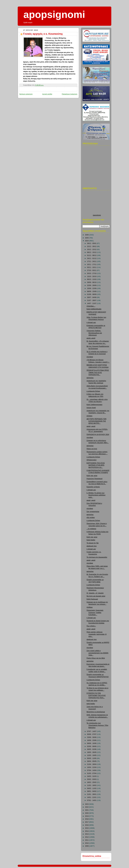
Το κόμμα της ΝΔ (93, 543)
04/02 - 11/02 (92, 788)
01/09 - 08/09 (92, 294)
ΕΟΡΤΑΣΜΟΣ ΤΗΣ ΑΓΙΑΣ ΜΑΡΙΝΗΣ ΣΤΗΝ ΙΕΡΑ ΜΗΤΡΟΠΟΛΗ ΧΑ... (96, 465)
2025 (87, 238)
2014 (87, 831)
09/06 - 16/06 (92, 743)
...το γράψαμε (91, 529)
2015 (87, 828)
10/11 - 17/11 (92, 264)
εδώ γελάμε (91, 517)
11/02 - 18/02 (92, 785)
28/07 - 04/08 (92, 297)
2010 (87, 843)
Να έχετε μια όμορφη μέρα (96, 596)
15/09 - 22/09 (92, 288)
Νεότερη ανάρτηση (26, 94)
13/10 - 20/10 (92, 276)
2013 (87, 834)
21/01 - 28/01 (92, 794)
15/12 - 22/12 (92, 249)
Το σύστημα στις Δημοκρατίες (97, 557)
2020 (87, 813)
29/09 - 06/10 (92, 282)
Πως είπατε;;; (91, 626)
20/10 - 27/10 (92, 273)
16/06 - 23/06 (92, 740)
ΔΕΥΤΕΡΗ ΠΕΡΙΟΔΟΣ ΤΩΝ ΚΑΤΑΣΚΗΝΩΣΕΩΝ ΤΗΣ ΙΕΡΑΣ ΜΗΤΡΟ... (96, 421)
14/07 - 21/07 (92, 303)
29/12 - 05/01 (92, 243)
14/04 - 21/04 (92, 767)
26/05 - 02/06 (92, 749)
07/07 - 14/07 (92, 731)
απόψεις (90, 416)
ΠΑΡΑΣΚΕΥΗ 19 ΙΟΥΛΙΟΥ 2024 (98, 435)
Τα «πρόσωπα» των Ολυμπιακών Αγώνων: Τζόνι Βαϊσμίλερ (97, 725)
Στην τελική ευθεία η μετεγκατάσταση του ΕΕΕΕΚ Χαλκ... (98, 653)
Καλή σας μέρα (92, 476)
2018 (87, 819)
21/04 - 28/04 (92, 764)
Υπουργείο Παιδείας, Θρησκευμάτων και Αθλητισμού (94, 333)
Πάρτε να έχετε (92, 449)
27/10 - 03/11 (92, 270)
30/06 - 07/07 (92, 734)
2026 (87, 235)
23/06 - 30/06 (92, 737)
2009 (87, 846)
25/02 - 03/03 (92, 779)
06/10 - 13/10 (92, 279)
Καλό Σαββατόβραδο (94, 309)
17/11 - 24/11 (92, 261)
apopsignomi (54, 15)
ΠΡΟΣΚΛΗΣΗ (92, 460)
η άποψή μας (91, 323)
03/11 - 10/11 (92, 267)
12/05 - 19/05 (92, 755)
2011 (87, 840)
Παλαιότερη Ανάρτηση (69, 94)
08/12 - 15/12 (92, 252)
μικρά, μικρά (91, 338)
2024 (87, 241)
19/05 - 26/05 (92, 752)
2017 (87, 822)
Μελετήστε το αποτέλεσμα (96, 712)
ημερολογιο (97, 215)
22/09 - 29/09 (92, 285)
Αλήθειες (90, 607)
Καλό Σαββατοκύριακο (95, 405)
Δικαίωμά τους (92, 546)
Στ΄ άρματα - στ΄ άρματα (95, 593)
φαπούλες (90, 378)
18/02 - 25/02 (92, 782)
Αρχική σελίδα (47, 94)
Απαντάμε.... (91, 306)
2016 (87, 825)
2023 (87, 804)
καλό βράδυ (91, 704)
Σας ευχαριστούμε (93, 512)
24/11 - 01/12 (92, 258)
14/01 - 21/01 (92, 797)
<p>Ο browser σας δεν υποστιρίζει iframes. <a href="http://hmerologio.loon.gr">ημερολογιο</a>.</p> (97, 203)
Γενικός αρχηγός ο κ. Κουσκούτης (43, 34)
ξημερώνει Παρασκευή (95, 479)
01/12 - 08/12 (92, 255)
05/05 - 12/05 (92, 758)
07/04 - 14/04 (92, 770)
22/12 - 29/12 (92, 246)
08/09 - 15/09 (92, 291)
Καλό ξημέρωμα (92, 599)
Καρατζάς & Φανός (93, 487)
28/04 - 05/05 (92, 761)
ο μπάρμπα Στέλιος (93, 391)
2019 (87, 816)
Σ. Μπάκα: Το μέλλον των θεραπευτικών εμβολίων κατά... (96, 495)
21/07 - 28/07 (92, 300)
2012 (87, 837)
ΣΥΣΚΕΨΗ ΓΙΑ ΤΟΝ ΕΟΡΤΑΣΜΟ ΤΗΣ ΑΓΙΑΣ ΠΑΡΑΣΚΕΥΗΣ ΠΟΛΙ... (96, 695)
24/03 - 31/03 (92, 776)
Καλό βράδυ (91, 540)
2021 (87, 810)
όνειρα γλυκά (91, 408)
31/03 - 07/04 (92, 773)
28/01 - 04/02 (92, 791)
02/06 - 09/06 (92, 746)
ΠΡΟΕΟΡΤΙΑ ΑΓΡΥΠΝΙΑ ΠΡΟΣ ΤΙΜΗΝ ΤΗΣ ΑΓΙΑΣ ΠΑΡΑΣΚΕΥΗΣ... (98, 373)
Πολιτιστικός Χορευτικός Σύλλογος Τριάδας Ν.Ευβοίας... (95, 613)
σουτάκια (90, 357)
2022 (87, 807)
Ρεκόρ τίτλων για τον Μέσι (96, 658)
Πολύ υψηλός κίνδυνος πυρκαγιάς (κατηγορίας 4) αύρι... (97, 634)
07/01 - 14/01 (92, 800)
